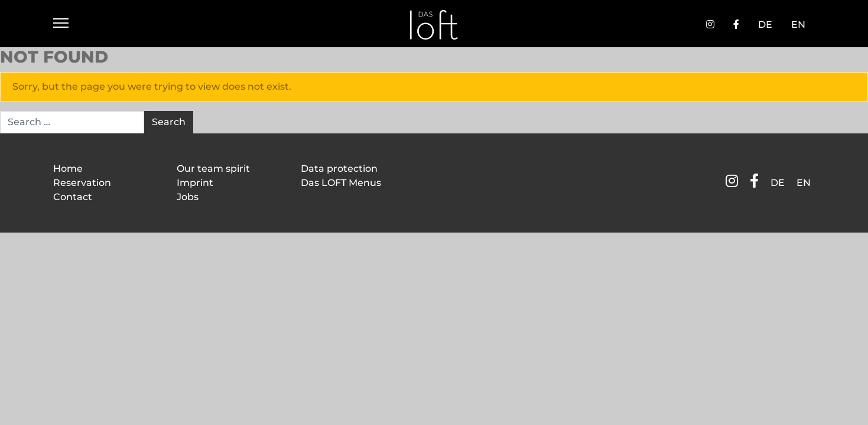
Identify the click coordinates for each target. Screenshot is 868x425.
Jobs (188, 197)
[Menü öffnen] (61, 25)
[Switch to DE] (765, 25)
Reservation (82, 183)
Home (68, 169)
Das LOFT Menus (341, 183)
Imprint (195, 183)
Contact (73, 197)
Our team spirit (213, 169)
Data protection (339, 169)
